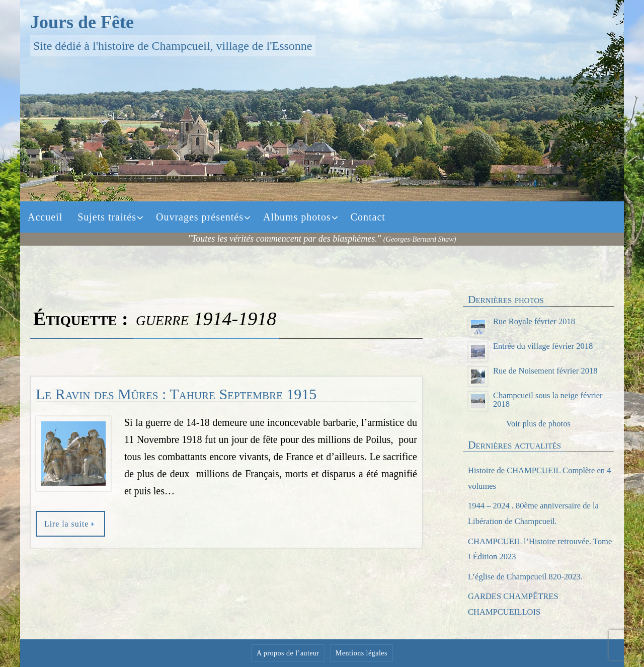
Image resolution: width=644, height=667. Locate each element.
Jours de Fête (82, 22)
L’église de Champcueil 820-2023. (530, 576)
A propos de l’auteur (288, 653)
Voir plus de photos (538, 423)
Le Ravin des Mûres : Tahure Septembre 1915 (176, 394)
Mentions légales (361, 653)
